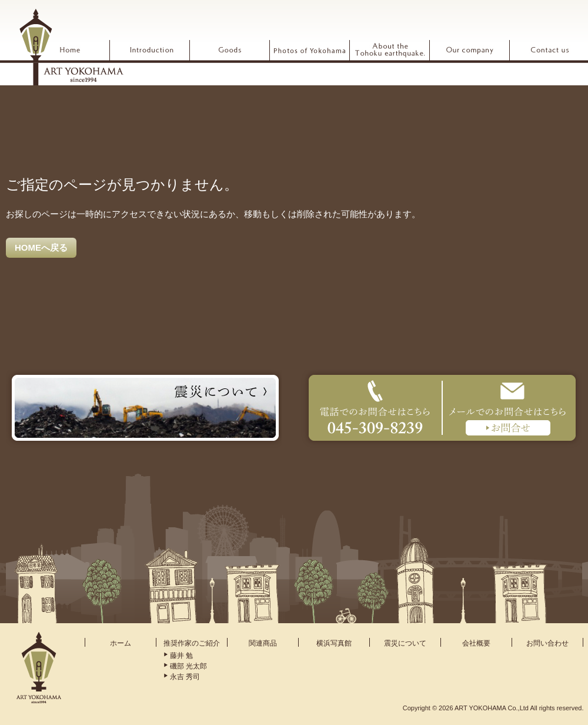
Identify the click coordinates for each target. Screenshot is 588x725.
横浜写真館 (334, 643)
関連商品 (263, 643)
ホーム (121, 643)
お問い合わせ (547, 643)
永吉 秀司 (185, 677)
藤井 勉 (181, 656)
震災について (405, 643)
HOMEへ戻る (41, 247)
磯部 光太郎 (188, 666)
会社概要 (476, 643)
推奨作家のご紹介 (192, 643)
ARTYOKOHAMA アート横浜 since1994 (71, 46)
